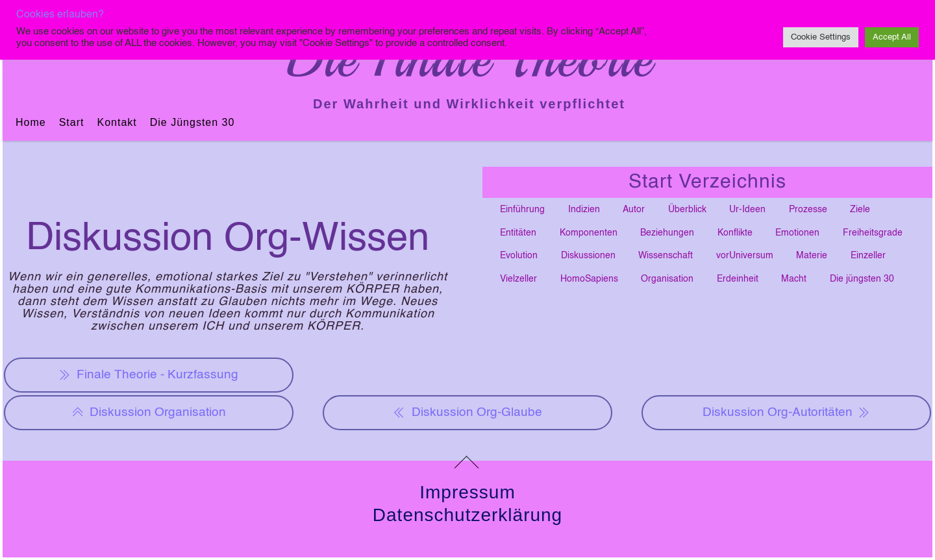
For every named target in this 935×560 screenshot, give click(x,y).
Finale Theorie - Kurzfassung (148, 375)
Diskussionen (588, 256)
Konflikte (735, 233)
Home (31, 122)
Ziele (860, 210)
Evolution (519, 256)
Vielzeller (518, 279)
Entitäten (518, 233)
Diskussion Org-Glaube (467, 413)
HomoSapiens (589, 279)
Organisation (667, 279)
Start (72, 122)
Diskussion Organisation (149, 413)
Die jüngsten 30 (193, 122)
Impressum (467, 492)
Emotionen (797, 233)
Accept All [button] (892, 37)
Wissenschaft (666, 256)
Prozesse (808, 210)
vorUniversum (745, 256)
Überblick (687, 210)
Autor (634, 210)
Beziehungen (667, 233)
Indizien (584, 210)
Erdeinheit (738, 279)
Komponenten (589, 233)
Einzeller (868, 256)
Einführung (522, 210)
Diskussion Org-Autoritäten (787, 413)
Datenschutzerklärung (467, 515)
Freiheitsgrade (873, 233)
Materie (812, 256)
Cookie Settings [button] (821, 37)
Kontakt (117, 122)
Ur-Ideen (747, 210)
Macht (794, 279)
